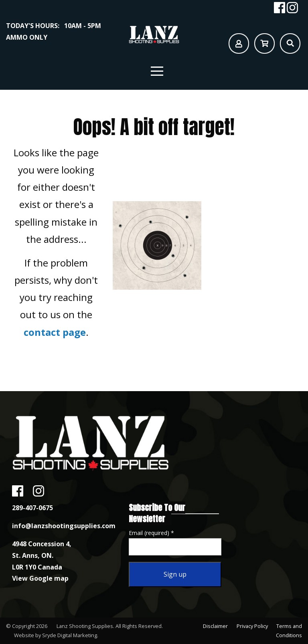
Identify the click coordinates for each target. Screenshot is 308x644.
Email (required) (151, 533)
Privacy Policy (251, 626)
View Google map (40, 578)
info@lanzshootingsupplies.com (64, 526)
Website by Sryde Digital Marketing (56, 635)
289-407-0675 (32, 508)
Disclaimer (214, 626)
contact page (55, 332)
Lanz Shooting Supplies (85, 626)
